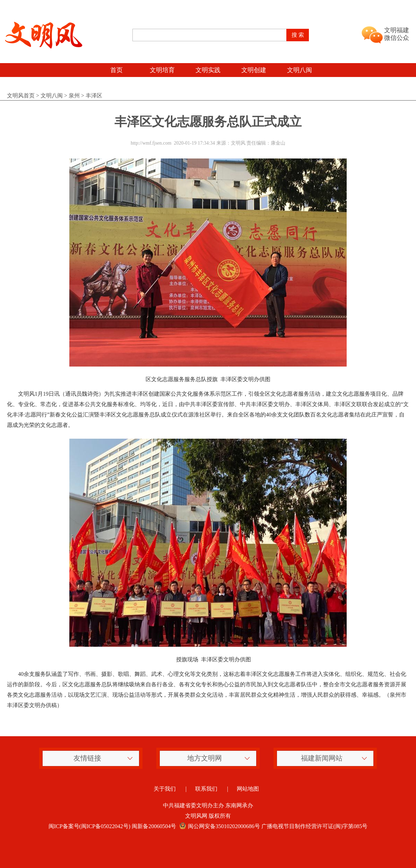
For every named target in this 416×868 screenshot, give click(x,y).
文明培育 (162, 70)
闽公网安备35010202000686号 (219, 826)
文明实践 (208, 70)
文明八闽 (300, 70)
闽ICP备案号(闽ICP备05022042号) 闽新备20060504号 (112, 826)
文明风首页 (21, 96)
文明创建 (254, 70)
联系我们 (206, 789)
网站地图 (248, 789)
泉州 (74, 96)
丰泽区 (94, 96)
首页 (116, 70)
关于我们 (165, 789)
